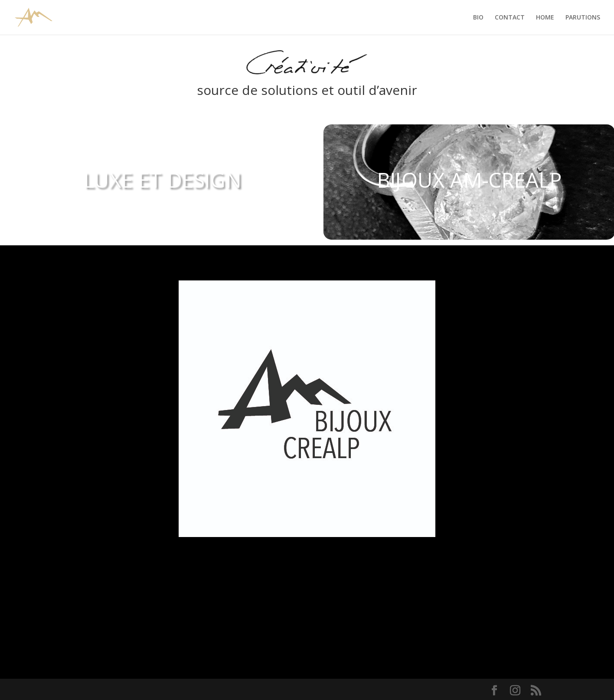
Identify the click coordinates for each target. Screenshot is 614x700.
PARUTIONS (583, 18)
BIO (478, 18)
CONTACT (510, 18)
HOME (545, 18)
